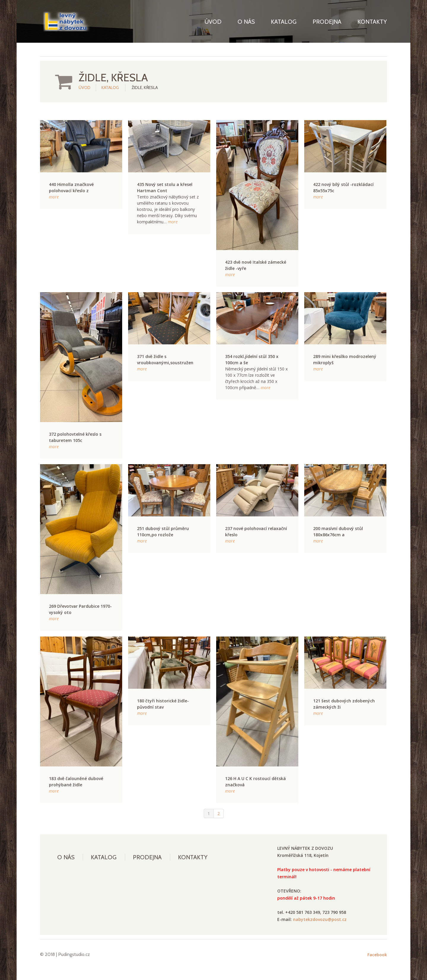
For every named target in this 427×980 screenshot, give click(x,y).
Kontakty (372, 22)
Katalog (284, 22)
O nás (246, 22)
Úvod (213, 22)
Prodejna (327, 22)
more (54, 197)
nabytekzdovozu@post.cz (320, 919)
